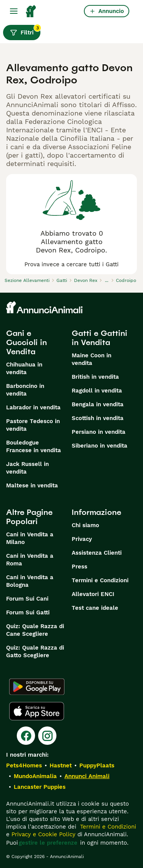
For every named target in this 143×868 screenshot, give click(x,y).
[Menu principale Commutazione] (14, 11)
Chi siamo (85, 525)
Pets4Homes (24, 765)
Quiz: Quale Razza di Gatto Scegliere (35, 651)
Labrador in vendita (33, 407)
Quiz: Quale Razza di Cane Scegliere (35, 630)
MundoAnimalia (35, 776)
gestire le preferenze (48, 843)
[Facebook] (26, 736)
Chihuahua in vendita (24, 368)
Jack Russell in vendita (27, 468)
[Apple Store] (37, 711)
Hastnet (61, 765)
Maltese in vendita (32, 485)
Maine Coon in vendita (92, 359)
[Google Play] (37, 687)
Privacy (82, 539)
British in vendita (95, 377)
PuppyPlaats (97, 765)
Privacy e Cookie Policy (43, 834)
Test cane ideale (95, 608)
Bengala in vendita (98, 404)
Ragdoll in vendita (97, 391)
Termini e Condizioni (100, 580)
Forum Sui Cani (27, 599)
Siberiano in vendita (100, 446)
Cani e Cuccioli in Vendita (27, 342)
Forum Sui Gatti (28, 612)
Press (80, 567)
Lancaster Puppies (40, 787)
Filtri (25, 31)
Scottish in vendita (98, 418)
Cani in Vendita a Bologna (30, 581)
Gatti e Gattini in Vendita (100, 338)
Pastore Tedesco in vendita (33, 425)
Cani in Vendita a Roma (30, 560)
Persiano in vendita (99, 432)
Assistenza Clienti (97, 553)
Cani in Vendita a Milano (30, 538)
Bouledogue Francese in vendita (34, 446)
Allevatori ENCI (93, 594)
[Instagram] (47, 736)
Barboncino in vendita (25, 390)
